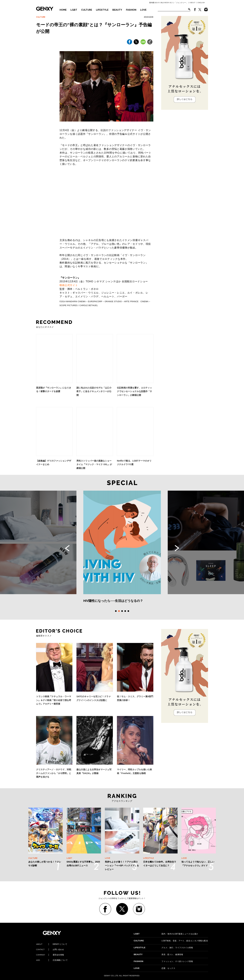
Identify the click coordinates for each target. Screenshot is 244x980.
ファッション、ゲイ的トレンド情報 (163, 961)
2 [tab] (119, 611)
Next (177, 548)
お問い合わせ (50, 950)
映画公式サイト (69, 285)
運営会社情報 (50, 955)
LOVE (143, 10)
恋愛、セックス (154, 968)
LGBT (74, 10)
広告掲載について (52, 960)
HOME (63, 10)
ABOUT (192, 3)
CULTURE (87, 10)
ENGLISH (201, 3)
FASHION (131, 10)
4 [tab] (125, 611)
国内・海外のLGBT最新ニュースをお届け (166, 934)
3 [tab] (122, 611)
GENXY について (52, 944)
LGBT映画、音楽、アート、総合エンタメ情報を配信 (171, 941)
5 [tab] (128, 611)
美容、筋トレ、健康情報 (158, 955)
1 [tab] (116, 611)
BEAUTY (117, 10)
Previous (67, 548)
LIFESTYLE (102, 10)
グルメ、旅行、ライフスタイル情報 (163, 948)
